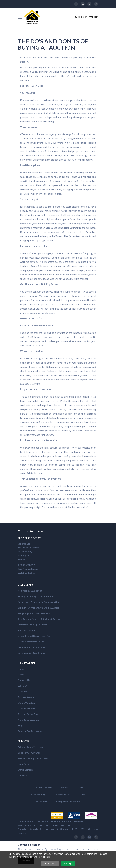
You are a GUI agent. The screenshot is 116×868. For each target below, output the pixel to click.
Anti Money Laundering (30, 591)
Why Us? (22, 686)
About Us (23, 675)
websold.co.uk (41, 829)
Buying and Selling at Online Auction (37, 596)
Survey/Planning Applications (33, 758)
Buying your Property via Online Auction (39, 602)
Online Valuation (27, 703)
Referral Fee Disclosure (30, 731)
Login (94, 17)
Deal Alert (23, 775)
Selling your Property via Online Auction (39, 608)
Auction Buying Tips (28, 714)
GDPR (82, 794)
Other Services (26, 770)
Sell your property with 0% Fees (34, 613)
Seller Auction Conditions (31, 647)
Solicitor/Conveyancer (30, 753)
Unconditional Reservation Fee (34, 636)
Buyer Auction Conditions (31, 653)
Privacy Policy (38, 794)
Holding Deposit (26, 630)
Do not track (50, 863)
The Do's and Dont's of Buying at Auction (39, 619)
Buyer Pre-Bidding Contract (32, 625)
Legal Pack (23, 764)
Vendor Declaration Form (31, 642)
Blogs (21, 725)
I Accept (68, 863)
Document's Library (42, 787)
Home (21, 669)
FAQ (82, 787)
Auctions (23, 691)
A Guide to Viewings (28, 720)
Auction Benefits (27, 708)
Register (81, 17)
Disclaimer (42, 802)
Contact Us (24, 680)
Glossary (66, 787)
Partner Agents (26, 697)
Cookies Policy (62, 794)
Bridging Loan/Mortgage (31, 747)
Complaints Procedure (68, 802)
